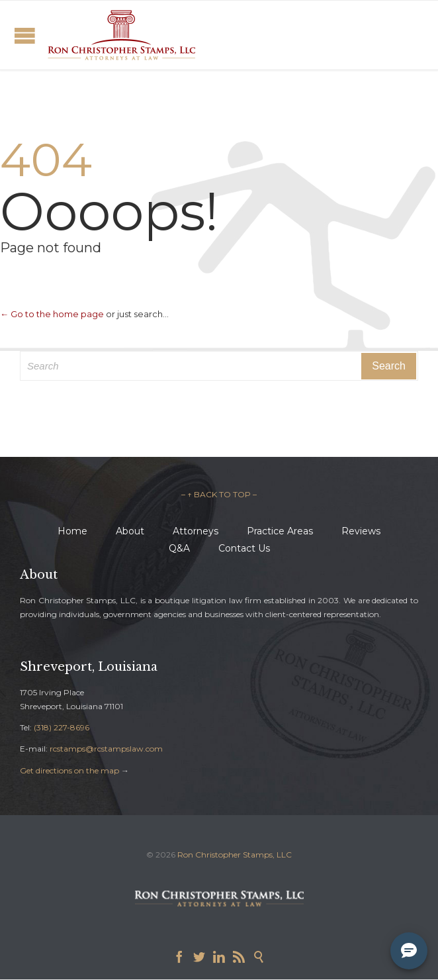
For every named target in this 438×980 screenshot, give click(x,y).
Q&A (179, 548)
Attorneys (196, 531)
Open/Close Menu (25, 35)
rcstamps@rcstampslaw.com (106, 749)
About (130, 531)
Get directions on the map (69, 770)
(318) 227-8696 (62, 727)
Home (72, 531)
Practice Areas (280, 531)
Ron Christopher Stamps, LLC (235, 855)
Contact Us (244, 548)
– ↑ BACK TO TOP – (219, 494)
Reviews (361, 531)
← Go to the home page (52, 314)
